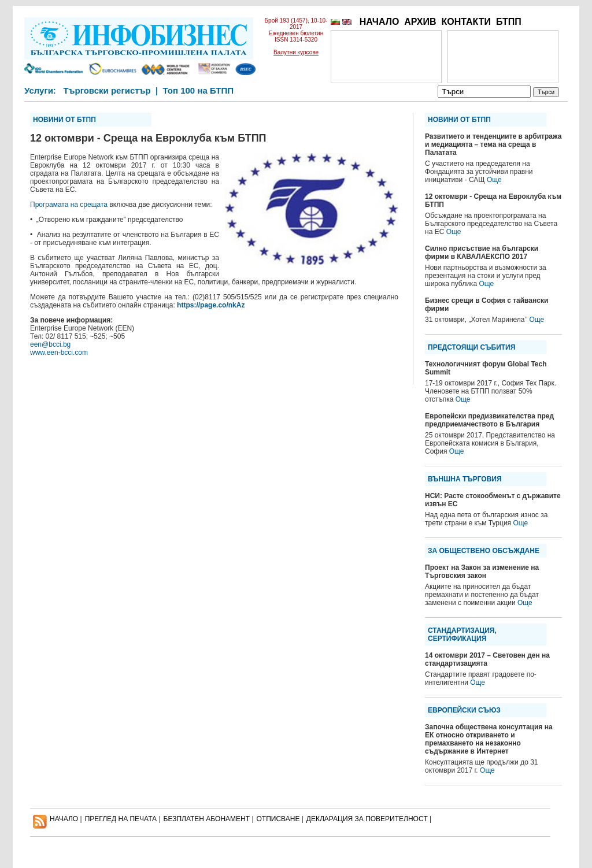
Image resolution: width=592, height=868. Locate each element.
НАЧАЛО (380, 22)
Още (494, 180)
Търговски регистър (107, 90)
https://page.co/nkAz (211, 305)
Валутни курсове (296, 52)
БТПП (509, 22)
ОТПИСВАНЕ (278, 819)
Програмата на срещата (69, 205)
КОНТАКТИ (466, 22)
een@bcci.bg (50, 344)
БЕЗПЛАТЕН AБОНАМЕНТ (207, 819)
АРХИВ (420, 22)
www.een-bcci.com (59, 353)
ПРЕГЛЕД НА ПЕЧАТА (121, 819)
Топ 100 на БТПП (199, 90)
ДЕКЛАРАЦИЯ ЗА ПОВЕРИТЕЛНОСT (367, 819)
